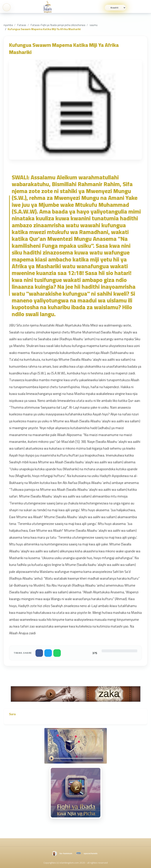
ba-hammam (66, 853)
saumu (94, 25)
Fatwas (22, 25)
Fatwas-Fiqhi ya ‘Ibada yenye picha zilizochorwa (58, 25)
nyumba (8, 25)
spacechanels (91, 853)
